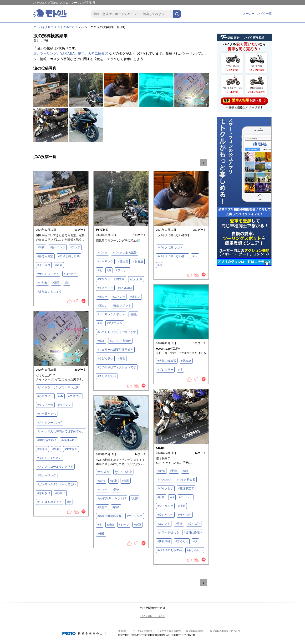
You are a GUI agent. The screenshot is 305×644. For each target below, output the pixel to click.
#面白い (102, 306)
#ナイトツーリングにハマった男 (58, 387)
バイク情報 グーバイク (153, 616)
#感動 (110, 525)
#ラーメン (65, 405)
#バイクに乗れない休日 (173, 256)
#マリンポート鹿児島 (111, 279)
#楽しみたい (195, 550)
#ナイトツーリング (50, 423)
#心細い (60, 493)
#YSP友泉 (104, 472)
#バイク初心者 (186, 480)
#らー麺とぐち (47, 414)
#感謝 (101, 341)
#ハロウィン (45, 396)
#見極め (186, 361)
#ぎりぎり (44, 493)
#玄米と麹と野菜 (69, 256)
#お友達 (138, 261)
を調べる (244, 100)
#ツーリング (105, 261)
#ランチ (75, 247)
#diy (195, 256)
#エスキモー (105, 288)
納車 (81, 54)
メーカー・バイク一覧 (257, 14)
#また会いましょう (50, 291)
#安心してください (50, 458)
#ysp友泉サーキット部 (112, 498)
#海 (109, 270)
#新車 (161, 497)
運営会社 (123, 631)
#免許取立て (186, 488)
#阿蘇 (41, 247)
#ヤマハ (102, 490)
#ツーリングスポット (111, 314)
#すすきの (71, 449)
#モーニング (57, 247)
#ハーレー (186, 497)
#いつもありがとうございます (117, 332)
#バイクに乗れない (170, 247)
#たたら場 (136, 279)
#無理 (122, 358)
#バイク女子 (165, 488)
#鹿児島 (123, 261)
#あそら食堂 (45, 256)
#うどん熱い (105, 358)
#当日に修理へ (193, 532)
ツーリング (48, 54)
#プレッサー (165, 370)
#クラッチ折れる (168, 532)
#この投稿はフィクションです (117, 367)
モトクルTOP (66, 27)
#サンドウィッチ (48, 274)
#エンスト (164, 524)
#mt (172, 497)
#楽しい (135, 297)
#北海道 (42, 449)
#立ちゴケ (194, 524)
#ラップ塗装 (45, 405)
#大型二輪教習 (167, 361)
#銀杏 (59, 265)
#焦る (179, 524)
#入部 (134, 498)
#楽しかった (165, 515)
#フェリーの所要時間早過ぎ (115, 350)
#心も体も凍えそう (50, 502)
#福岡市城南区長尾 (110, 516)
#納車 (174, 471)
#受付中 (102, 507)
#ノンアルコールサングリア (55, 467)
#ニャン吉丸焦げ (120, 341)
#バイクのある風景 (125, 253)
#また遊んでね (107, 376)
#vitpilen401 (69, 440)
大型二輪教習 (98, 54)
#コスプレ (75, 396)
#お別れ (42, 283)
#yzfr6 (101, 481)
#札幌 (56, 449)
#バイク (102, 253)
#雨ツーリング (47, 475)
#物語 (137, 525)
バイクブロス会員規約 (169, 631)
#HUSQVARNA (47, 440)
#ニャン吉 (119, 297)
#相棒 (101, 534)
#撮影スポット (122, 306)
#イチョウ (44, 265)
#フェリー (122, 270)
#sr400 (161, 471)
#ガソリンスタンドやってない (57, 484)
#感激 (133, 314)
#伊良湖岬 (164, 541)
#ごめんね (182, 541)
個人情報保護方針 (195, 631)
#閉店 (56, 283)
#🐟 (61, 396)
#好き (116, 490)
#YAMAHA (125, 288)
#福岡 (116, 507)
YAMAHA (67, 54)
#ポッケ (102, 297)
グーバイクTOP (43, 27)
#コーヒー (70, 274)
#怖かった (185, 515)
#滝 (100, 270)
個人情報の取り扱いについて (225, 631)
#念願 (126, 481)
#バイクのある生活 (170, 550)
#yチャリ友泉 (123, 472)
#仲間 (182, 506)
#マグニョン (115, 323)
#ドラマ (124, 525)
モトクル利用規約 (142, 631)
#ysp (185, 471)
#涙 (67, 283)
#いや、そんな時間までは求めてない (61, 431)
